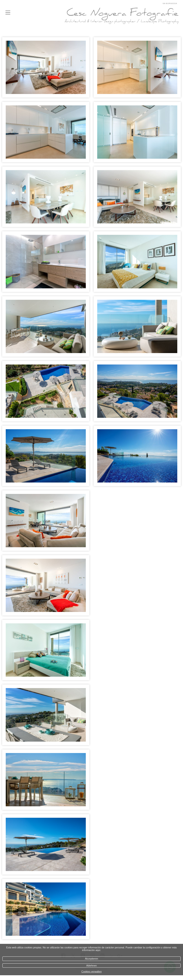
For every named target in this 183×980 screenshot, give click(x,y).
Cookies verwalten (92, 972)
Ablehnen (91, 966)
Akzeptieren (92, 959)
